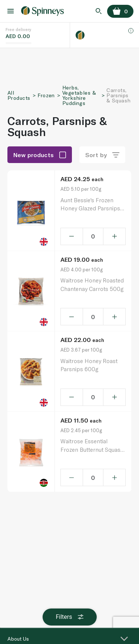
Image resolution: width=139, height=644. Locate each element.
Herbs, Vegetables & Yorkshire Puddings (79, 95)
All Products (19, 95)
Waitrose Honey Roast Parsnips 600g (89, 365)
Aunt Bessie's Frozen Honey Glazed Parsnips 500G (90, 205)
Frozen (46, 95)
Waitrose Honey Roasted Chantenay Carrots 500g (92, 284)
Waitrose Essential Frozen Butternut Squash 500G (92, 446)
